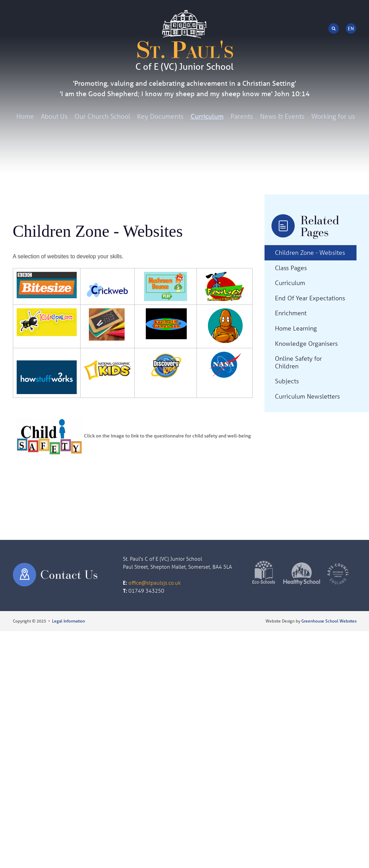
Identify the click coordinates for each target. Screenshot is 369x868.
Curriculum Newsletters (307, 396)
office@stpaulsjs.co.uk (155, 583)
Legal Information (69, 621)
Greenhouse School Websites (329, 621)
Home (25, 116)
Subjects (287, 381)
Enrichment (291, 313)
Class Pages (291, 268)
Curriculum (207, 116)
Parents (242, 116)
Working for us (333, 116)
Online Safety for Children (298, 362)
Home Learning (296, 328)
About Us (54, 116)
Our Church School (102, 116)
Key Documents (160, 116)
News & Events (282, 116)
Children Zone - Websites (310, 252)
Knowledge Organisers (306, 343)
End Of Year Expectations (310, 298)
